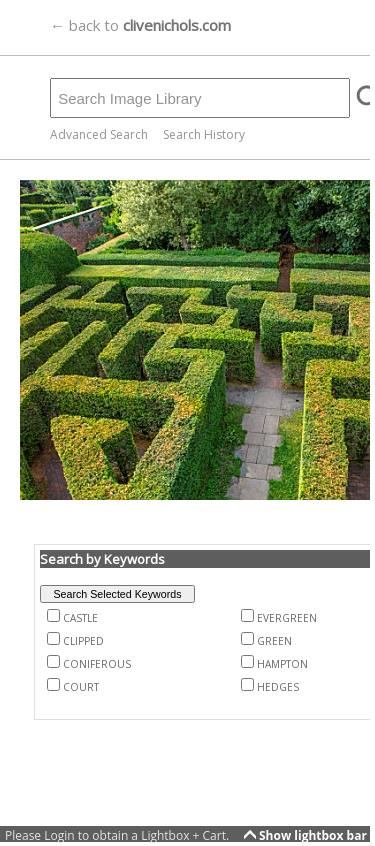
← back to (140, 25)
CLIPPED (83, 641)
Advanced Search (99, 134)
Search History (204, 134)
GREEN (274, 641)
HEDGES (278, 687)
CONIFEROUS (97, 664)
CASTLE (80, 618)
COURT (81, 687)
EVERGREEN (287, 618)
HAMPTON (282, 664)
